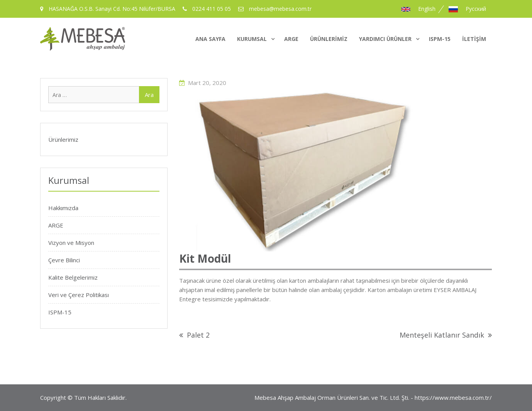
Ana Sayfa (210, 39)
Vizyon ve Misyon (71, 243)
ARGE (291, 39)
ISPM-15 (440, 39)
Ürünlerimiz (329, 39)
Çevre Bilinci (64, 260)
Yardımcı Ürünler (385, 39)
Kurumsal (252, 39)
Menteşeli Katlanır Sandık (442, 335)
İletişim (474, 39)
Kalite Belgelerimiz (73, 277)
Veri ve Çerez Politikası (79, 295)
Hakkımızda (63, 208)
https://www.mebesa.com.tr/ (453, 397)
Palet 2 (198, 335)
